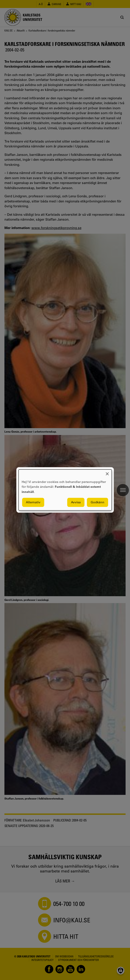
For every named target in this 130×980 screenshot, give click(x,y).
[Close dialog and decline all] (107, 472)
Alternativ (33, 502)
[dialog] (65, 490)
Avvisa (76, 502)
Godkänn (97, 502)
